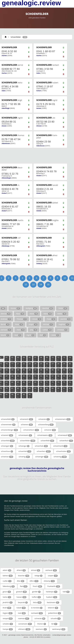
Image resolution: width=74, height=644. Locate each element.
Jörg (34, 330)
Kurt (18, 335)
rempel (8, 618)
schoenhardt (60, 446)
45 (70, 371)
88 (47, 389)
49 (18, 377)
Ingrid (30, 335)
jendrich (8, 602)
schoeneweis (25, 435)
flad (24, 586)
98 (24, 396)
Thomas (22, 319)
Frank (51, 319)
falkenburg (9, 586)
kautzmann (53, 602)
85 (35, 389)
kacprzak (23, 602)
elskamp (49, 581)
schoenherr (44, 451)
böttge (39, 576)
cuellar (7, 581)
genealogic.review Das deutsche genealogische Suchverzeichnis (37, 470)
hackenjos (52, 592)
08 (41, 359)
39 (47, 371)
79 (7, 389)
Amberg (39, 264)
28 (58, 365)
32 (7, 371)
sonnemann (25, 624)
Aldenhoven (6, 143)
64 (12, 383)
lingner (8, 613)
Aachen (4, 56)
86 (41, 389)
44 (64, 371)
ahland (21, 570)
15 (48, 285)
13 (33, 285)
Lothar (47, 330)
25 (41, 365)
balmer (8, 576)
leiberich (53, 608)
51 (30, 377)
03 (18, 359)
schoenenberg (46, 425)
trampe (8, 629)
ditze (21, 581)
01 (7, 359)
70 (41, 383)
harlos (7, 597)
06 (30, 359)
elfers (34, 581)
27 (53, 365)
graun (7, 592)
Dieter (63, 308)
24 (35, 365)
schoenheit (25, 451)
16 (7, 365)
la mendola (37, 608)
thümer (42, 624)
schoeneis (44, 419)
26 (47, 365)
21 (18, 365)
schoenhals (41, 446)
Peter (19, 324)
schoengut (24, 446)
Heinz (47, 314)
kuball (21, 608)
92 (70, 389)
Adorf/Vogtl (6, 108)
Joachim (65, 319)
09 (47, 359)
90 (58, 389)
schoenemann (63, 419)
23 (30, 365)
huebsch (52, 597)
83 (24, 389)
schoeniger (42, 457)
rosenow (24, 618)
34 (18, 371)
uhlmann (24, 629)
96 (12, 396)
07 (35, 359)
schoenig (24, 457)
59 (64, 377)
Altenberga (5, 246)
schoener (50, 430)
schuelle (56, 618)
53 (41, 377)
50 (24, 377)
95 (7, 396)
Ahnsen (39, 126)
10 (65, 278)
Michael (48, 324)
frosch (37, 586)
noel (22, 613)
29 (64, 365)
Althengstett (41, 246)
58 (58, 377)
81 (12, 389)
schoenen (27, 425)
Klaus (20, 314)
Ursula (37, 319)
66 (24, 383)
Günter (15, 308)
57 (53, 377)
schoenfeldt (47, 441)
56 (47, 377)
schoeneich (27, 419)
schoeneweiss (45, 435)
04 (24, 359)
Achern (39, 91)
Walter (62, 314)
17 (12, 365)
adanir (7, 570)
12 (26, 285)
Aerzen (39, 108)
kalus (37, 602)
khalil (7, 608)
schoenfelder (28, 441)
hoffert (36, 597)
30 (70, 365)
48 (12, 377)
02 (12, 359)
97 (18, 396)
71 (47, 383)
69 (35, 383)
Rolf (43, 335)
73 (53, 383)
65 (18, 383)
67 (30, 383)
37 (35, 371)
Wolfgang (31, 308)
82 (18, 389)
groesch (22, 592)
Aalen (38, 73)
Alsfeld (39, 211)
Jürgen (33, 324)
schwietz (8, 624)
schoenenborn (31, 430)
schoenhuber (63, 451)
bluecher (24, 576)
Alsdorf (39, 176)
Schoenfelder (16, 37)
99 (30, 396)
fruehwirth (54, 586)
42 (58, 371)
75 (64, 383)
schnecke (40, 618)
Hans (21, 330)
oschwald (37, 613)
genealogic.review (31, 3)
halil (66, 592)
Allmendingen (6, 178)
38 (41, 371)
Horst (34, 314)
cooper (53, 576)
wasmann (41, 629)
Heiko (55, 335)
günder (36, 592)
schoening (60, 457)
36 (30, 371)
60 (70, 377)
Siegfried (64, 324)
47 (7, 377)
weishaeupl (59, 629)
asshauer (51, 570)
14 (41, 285)
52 (35, 377)
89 (53, 389)
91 (64, 389)
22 (24, 365)
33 (12, 371)
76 (70, 383)
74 (58, 383)
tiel (54, 624)
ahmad (36, 570)
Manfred (47, 308)
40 (53, 371)
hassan (21, 597)
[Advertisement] (36, 156)
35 (24, 371)
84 (30, 389)
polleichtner (55, 613)
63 (7, 383)
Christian (62, 330)
